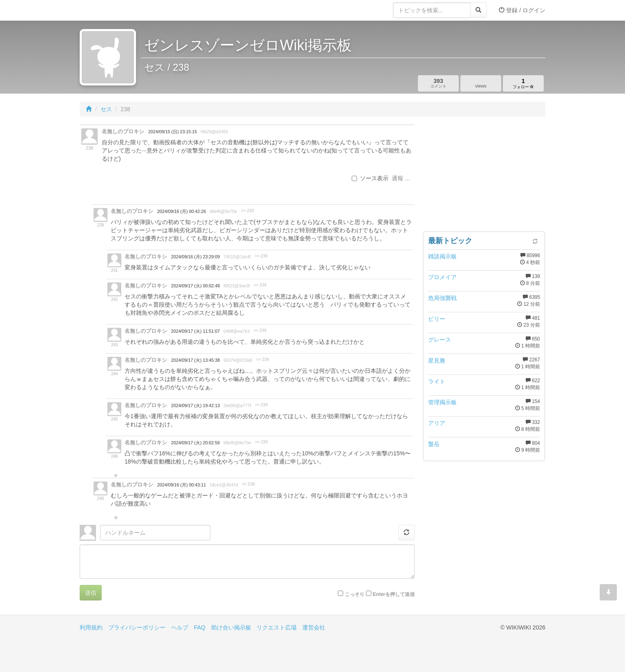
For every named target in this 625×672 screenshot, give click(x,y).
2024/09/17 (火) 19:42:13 (195, 405)
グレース (440, 340)
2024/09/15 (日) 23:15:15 (173, 132)
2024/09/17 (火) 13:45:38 (195, 360)
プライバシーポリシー (137, 627)
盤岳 (434, 444)
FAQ (200, 627)
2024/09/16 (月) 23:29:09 (195, 257)
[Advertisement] (484, 176)
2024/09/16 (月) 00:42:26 (182, 211)
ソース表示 (370, 178)
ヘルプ (180, 627)
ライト (437, 381)
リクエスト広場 (277, 627)
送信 (91, 593)
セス (106, 109)
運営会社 (314, 627)
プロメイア (442, 277)
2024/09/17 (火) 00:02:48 (195, 286)
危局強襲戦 (442, 298)
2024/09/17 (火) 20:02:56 (195, 443)
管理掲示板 (442, 402)
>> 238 (247, 211)
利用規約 (91, 627)
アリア (437, 423)
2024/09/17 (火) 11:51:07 (195, 331)
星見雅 (437, 361)
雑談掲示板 (442, 256)
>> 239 (261, 256)
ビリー (437, 319)
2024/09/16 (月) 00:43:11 (182, 485)
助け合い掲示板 (231, 627)
